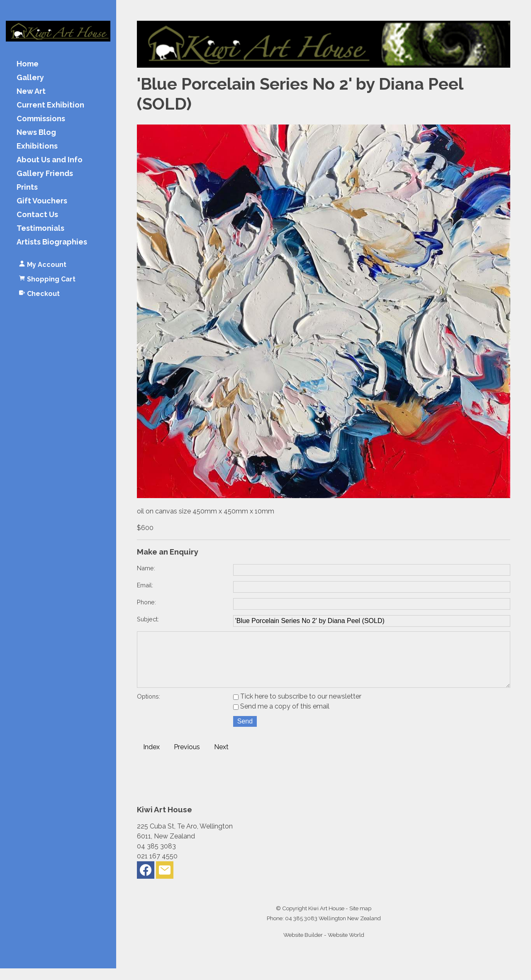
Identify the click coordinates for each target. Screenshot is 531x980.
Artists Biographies (52, 242)
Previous (187, 759)
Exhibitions (37, 146)
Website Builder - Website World (324, 946)
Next (221, 759)
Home (28, 64)
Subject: (148, 619)
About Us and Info (50, 160)
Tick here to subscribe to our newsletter (297, 708)
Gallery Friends (45, 174)
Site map (360, 920)
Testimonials (40, 229)
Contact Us (37, 215)
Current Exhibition (50, 105)
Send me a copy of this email (281, 718)
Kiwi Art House (326, 920)
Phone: (146, 602)
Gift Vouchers (42, 201)
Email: (145, 585)
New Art (31, 92)
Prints (27, 187)
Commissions (41, 119)
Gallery (30, 78)
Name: (146, 568)
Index (151, 759)
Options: (149, 708)
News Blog (36, 133)
